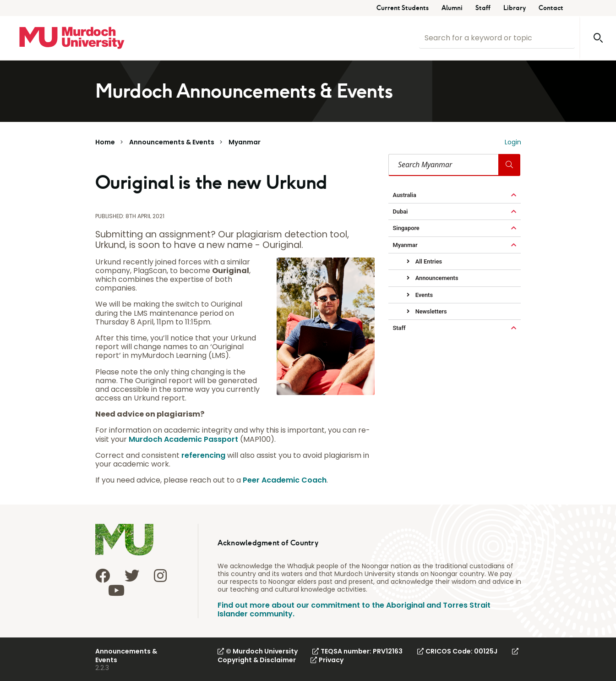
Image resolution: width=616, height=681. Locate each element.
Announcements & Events (172, 142)
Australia (405, 195)
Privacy (327, 660)
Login (513, 142)
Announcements (436, 278)
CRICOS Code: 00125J (457, 651)
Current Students (403, 8)
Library (515, 8)
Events (423, 295)
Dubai (401, 211)
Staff (483, 8)
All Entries (428, 261)
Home (105, 142)
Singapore (406, 228)
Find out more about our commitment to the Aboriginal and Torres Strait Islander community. (354, 610)
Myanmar (245, 142)
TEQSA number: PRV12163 (357, 651)
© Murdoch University (258, 651)
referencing (203, 455)
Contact (551, 8)
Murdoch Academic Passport (183, 439)
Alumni (452, 8)
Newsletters (431, 311)
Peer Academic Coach (285, 480)
